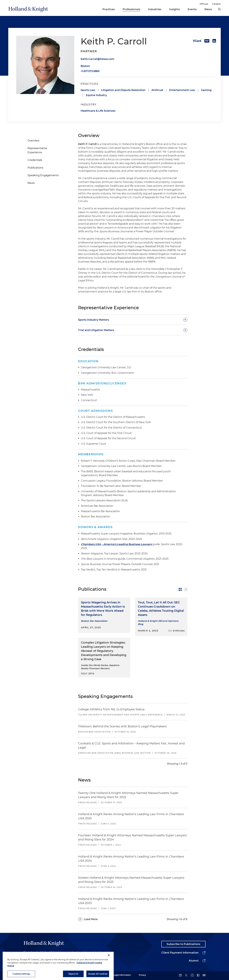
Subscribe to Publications (183, 944)
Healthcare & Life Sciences (98, 111)
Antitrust (157, 90)
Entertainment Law (182, 90)
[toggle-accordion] (133, 320)
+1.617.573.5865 (90, 71)
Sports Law (88, 90)
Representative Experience (37, 150)
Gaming (206, 90)
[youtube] (204, 975)
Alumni (194, 961)
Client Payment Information (180, 953)
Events (192, 9)
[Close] (109, 971)
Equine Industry (96, 95)
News (208, 9)
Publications (35, 168)
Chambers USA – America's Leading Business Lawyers (116, 544)
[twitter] (186, 975)
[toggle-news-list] (186, 589)
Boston (85, 66)
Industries (155, 9)
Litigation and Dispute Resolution (123, 90)
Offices (204, 4)
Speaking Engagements (43, 175)
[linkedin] (180, 975)
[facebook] (198, 975)
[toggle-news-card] (180, 589)
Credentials (35, 160)
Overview (33, 141)
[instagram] (192, 975)
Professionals (131, 9)
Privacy (142, 975)
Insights (174, 9)
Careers (216, 4)
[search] (219, 9)
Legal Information (122, 975)
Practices (109, 9)
